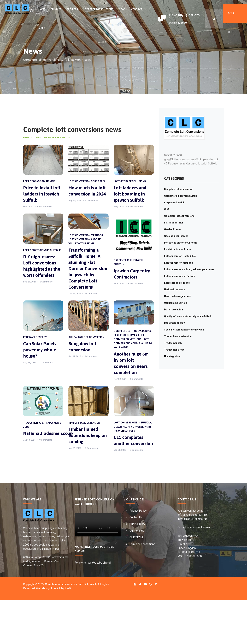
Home (42, 9)
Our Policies (137, 531)
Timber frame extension (84, 423)
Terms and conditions (142, 544)
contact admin (201, 527)
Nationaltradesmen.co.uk (48, 433)
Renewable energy (35, 337)
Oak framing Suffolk (176, 303)
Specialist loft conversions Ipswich (184, 330)
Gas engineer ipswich (176, 236)
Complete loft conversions (132, 331)
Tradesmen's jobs (174, 350)
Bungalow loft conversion (86, 337)
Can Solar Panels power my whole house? (40, 350)
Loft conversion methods (86, 235)
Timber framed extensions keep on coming (88, 435)
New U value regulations (178, 296)
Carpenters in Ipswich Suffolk (181, 196)
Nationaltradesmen (175, 289)
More (42, 28)
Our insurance (138, 524)
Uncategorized (173, 356)
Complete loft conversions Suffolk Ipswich (71, 584)
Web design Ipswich (48, 588)
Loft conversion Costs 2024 (87, 181)
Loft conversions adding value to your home (133, 343)
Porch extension (174, 310)
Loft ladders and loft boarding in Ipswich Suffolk (130, 194)
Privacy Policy (138, 511)
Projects (72, 9)
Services (56, 9)
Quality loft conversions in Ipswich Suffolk (188, 316)
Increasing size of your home (181, 243)
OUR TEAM (136, 537)
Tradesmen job (33, 423)
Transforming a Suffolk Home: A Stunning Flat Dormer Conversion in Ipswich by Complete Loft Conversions (88, 269)
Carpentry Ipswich (174, 203)
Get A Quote (232, 17)
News (122, 9)
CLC (167, 209)
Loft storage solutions (98, 9)
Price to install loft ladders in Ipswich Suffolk (42, 194)
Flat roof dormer (125, 335)
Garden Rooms (173, 229)
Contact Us (138, 9)
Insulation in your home (177, 249)
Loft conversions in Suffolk (42, 250)
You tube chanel (101, 563)
